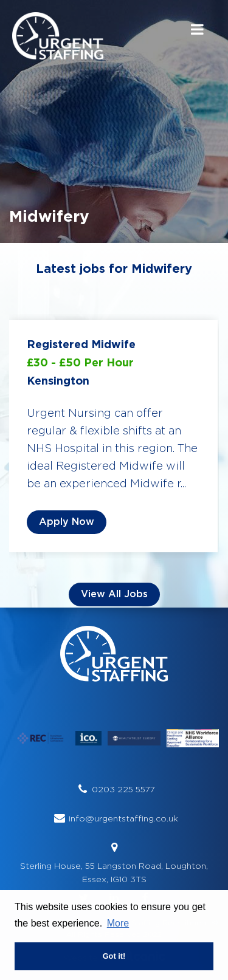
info (77, 818)
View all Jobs (114, 594)
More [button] (118, 923)
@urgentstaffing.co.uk (132, 818)
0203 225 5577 (123, 789)
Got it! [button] (114, 956)
